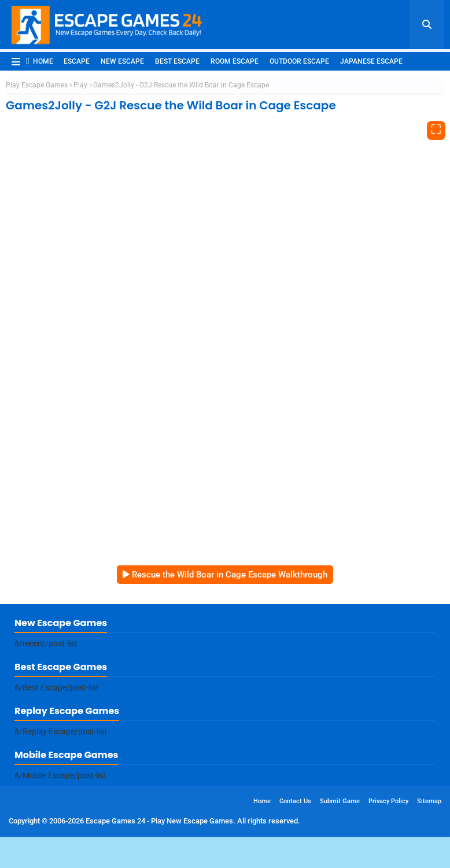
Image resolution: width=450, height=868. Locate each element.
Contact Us (295, 801)
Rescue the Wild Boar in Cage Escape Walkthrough (230, 575)
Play (80, 85)
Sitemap (429, 801)
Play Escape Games (37, 85)
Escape (77, 61)
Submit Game (340, 801)
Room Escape (235, 61)
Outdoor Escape (299, 61)
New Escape (122, 61)
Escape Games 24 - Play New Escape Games (159, 821)
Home (40, 61)
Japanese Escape (371, 61)
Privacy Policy (388, 801)
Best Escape (177, 61)
